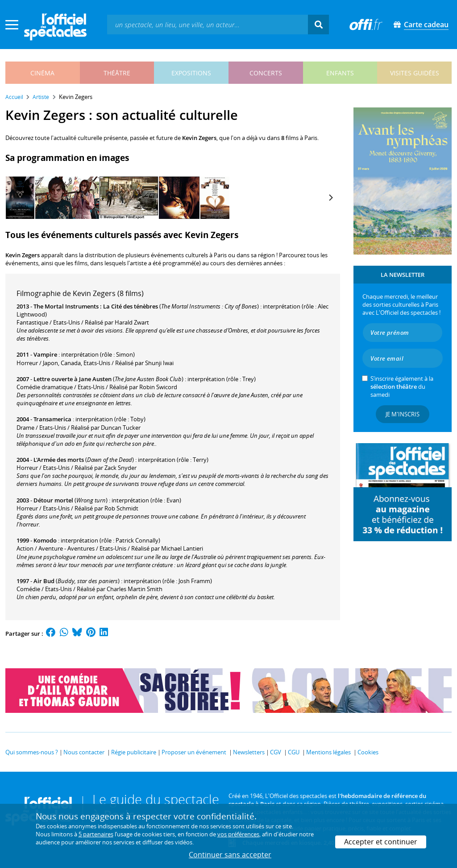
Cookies (368, 752)
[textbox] (208, 24)
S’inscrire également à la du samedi (402, 387)
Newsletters (249, 752)
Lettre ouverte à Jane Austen (73, 379)
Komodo (45, 540)
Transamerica (52, 419)
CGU (294, 752)
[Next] (330, 197)
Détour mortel (53, 500)
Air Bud (44, 581)
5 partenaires (96, 834)
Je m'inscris (403, 414)
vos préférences (238, 834)
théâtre (117, 73)
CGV (276, 752)
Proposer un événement (194, 752)
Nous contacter (84, 752)
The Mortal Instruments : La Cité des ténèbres (96, 306)
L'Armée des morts (59, 460)
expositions (191, 73)
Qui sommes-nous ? (32, 752)
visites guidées (415, 73)
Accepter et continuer (381, 842)
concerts (266, 73)
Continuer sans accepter (230, 855)
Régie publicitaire (134, 752)
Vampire (45, 354)
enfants (340, 73)
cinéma (42, 73)
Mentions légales (328, 752)
